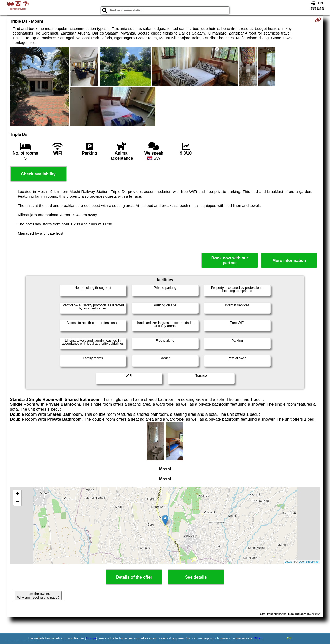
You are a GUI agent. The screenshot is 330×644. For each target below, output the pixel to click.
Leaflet (289, 562)
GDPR (258, 638)
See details (196, 577)
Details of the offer (134, 577)
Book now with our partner (230, 260)
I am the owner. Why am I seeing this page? (38, 596)
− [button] (17, 502)
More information (289, 261)
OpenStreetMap (309, 562)
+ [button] (17, 494)
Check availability (38, 174)
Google (91, 638)
